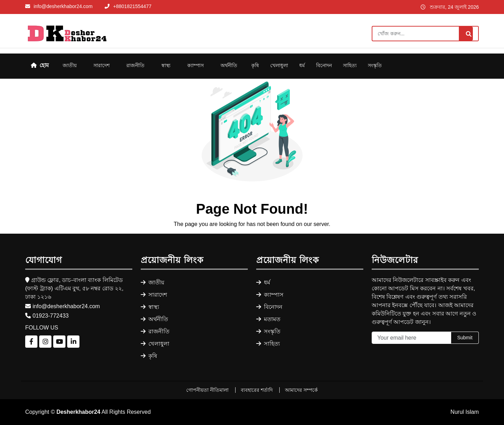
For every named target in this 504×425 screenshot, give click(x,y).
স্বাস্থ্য (166, 65)
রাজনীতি (135, 65)
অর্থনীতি (229, 65)
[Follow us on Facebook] (31, 342)
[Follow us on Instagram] (45, 342)
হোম (40, 65)
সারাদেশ (101, 65)
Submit (465, 338)
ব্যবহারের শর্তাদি (257, 390)
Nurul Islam (465, 412)
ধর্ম (302, 65)
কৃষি (255, 65)
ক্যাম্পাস (195, 65)
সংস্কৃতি (375, 65)
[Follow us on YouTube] (59, 342)
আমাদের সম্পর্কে (301, 390)
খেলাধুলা (279, 65)
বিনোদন (324, 65)
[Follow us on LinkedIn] (73, 342)
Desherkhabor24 (78, 412)
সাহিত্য (350, 65)
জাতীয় (70, 65)
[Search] (425, 34)
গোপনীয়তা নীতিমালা (208, 390)
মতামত (268, 319)
